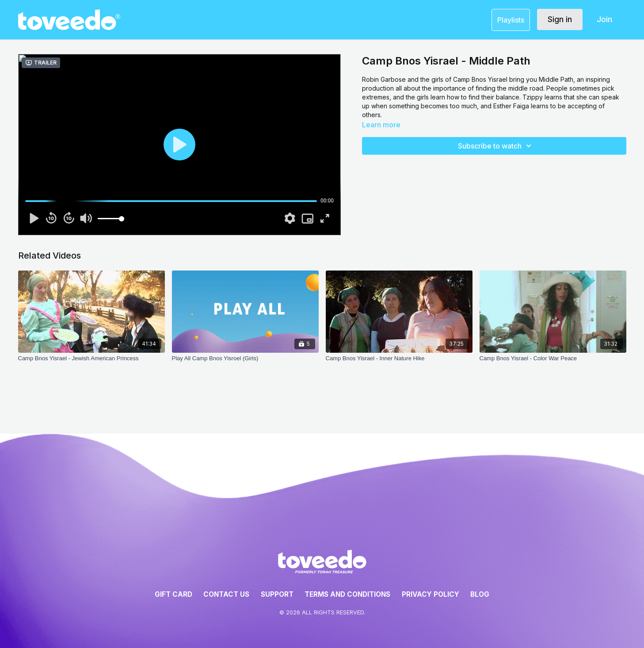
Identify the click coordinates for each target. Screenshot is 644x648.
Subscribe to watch (496, 146)
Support (277, 594)
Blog (480, 594)
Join (604, 19)
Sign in (560, 19)
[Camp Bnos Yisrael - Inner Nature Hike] (399, 363)
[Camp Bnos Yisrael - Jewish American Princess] (91, 363)
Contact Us (226, 594)
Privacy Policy (431, 594)
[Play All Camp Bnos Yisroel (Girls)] (245, 363)
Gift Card (173, 594)
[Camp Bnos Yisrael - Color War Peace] (553, 363)
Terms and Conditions (347, 594)
